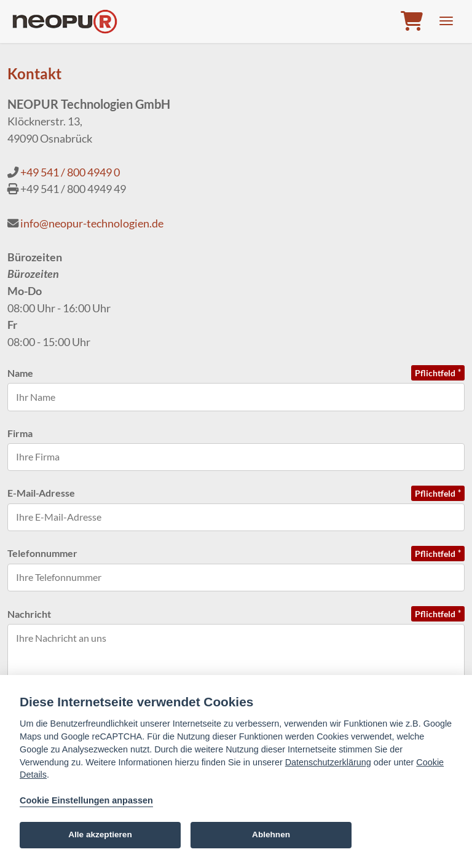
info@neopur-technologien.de (92, 223)
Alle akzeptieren (100, 834)
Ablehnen (271, 834)
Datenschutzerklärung (328, 762)
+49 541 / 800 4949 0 (70, 172)
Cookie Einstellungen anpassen (86, 800)
